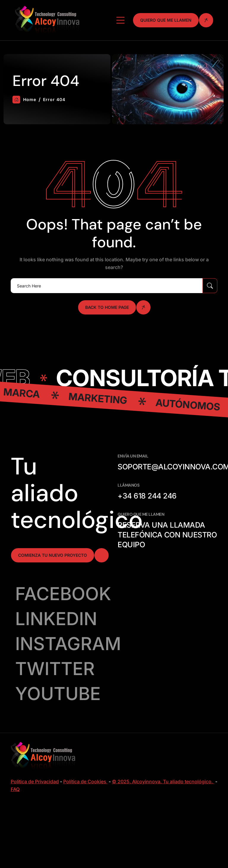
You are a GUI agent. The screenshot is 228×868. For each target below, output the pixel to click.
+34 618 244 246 (147, 496)
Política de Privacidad (35, 781)
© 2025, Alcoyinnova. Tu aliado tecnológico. (163, 781)
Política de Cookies (85, 781)
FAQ (15, 789)
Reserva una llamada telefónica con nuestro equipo (167, 535)
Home (24, 100)
